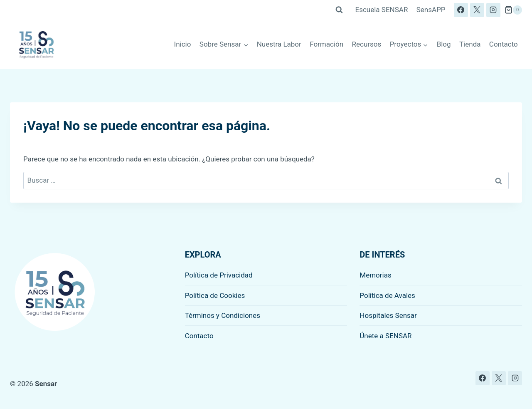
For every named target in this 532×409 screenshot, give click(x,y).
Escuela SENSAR (382, 10)
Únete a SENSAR (385, 336)
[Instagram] (493, 10)
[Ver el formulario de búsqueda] (339, 10)
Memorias (375, 275)
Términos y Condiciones (223, 315)
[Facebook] (461, 10)
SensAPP (431, 10)
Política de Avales (387, 295)
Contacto (504, 44)
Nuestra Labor (279, 44)
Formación (326, 44)
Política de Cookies (215, 295)
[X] (477, 10)
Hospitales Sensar (388, 315)
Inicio (183, 44)
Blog (444, 44)
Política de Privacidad (219, 275)
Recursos (367, 44)
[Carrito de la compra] (513, 10)
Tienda (470, 44)
